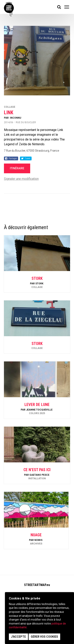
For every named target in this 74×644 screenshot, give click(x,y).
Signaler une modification (21, 179)
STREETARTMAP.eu (37, 585)
